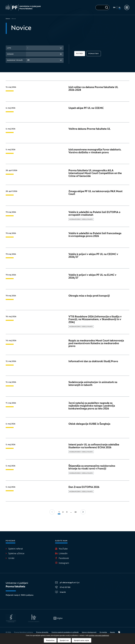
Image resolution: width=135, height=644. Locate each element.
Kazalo (112, 632)
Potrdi (80, 54)
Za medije (103, 632)
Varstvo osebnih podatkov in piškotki (65, 632)
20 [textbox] (28, 60)
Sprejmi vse (64, 641)
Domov (8, 19)
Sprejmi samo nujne (81, 641)
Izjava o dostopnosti (89, 632)
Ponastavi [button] (94, 54)
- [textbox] (28, 48)
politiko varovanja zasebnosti (99, 636)
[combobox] (45, 48)
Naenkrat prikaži (15, 60)
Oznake (10, 54)
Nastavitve (50, 641)
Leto (9, 48)
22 (76, 512)
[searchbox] (28, 54)
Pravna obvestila (42, 632)
